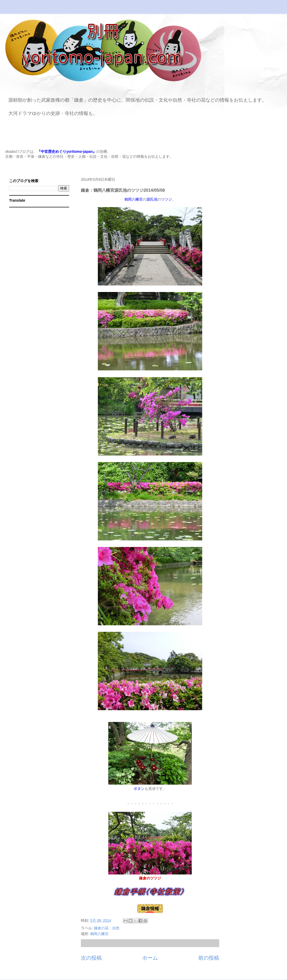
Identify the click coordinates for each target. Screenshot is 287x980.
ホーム (150, 958)
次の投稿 (91, 958)
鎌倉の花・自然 (107, 928)
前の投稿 (209, 958)
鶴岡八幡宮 (99, 934)
